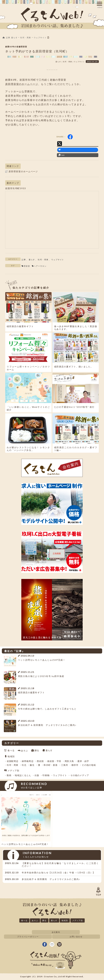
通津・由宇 (83, 761)
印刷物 (46, 775)
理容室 (27, 266)
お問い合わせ (76, 937)
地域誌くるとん (23, 775)
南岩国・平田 (54, 761)
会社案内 (56, 932)
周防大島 (69, 761)
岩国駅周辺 (13, 761)
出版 (37, 775)
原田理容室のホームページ (22, 84)
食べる (11, 750)
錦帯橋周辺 (28, 761)
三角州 (65, 765)
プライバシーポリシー (28, 937)
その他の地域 (89, 765)
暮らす (32, 260)
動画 (9, 775)
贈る (37, 750)
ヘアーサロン (40, 266)
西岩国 (40, 761)
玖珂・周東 (43, 260)
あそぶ (25, 750)
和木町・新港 (51, 765)
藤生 (32, 765)
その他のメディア (80, 775)
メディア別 (13, 770)
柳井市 (75, 765)
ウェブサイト (58, 260)
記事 (24, 260)
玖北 (24, 765)
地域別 (11, 756)
